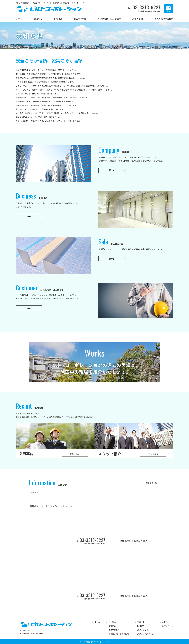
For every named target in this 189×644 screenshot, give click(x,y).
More (112, 170)
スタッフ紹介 (143, 630)
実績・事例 (142, 622)
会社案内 (112, 622)
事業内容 (112, 626)
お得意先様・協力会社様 (119, 634)
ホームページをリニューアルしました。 (52, 506)
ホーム (97, 622)
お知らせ (166, 622)
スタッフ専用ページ (145, 634)
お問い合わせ (168, 626)
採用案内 (141, 626)
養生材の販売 (114, 630)
